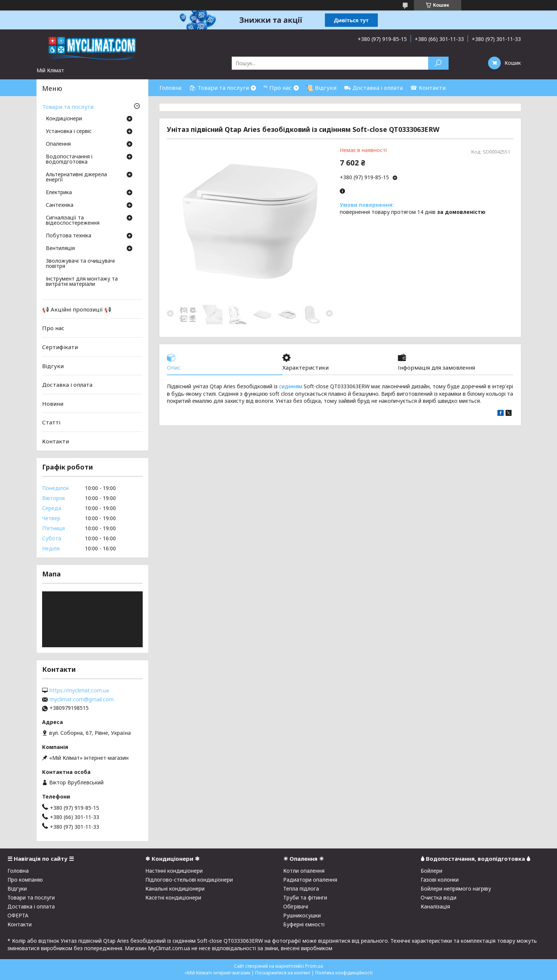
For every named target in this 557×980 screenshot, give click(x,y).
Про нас (53, 328)
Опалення (58, 144)
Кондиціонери (64, 119)
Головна (170, 88)
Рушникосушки (302, 915)
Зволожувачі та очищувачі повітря (80, 264)
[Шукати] (438, 63)
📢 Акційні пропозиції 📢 (77, 309)
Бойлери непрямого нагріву (456, 889)
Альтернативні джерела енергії (76, 177)
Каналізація (435, 906)
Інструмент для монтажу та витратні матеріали (82, 282)
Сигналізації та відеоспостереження (73, 221)
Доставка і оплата (67, 385)
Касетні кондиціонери (173, 897)
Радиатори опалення (310, 880)
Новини (53, 404)
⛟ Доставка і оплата (373, 88)
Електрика (59, 193)
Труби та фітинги (305, 897)
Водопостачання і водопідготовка (69, 159)
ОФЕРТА (18, 915)
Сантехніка (60, 205)
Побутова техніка (69, 236)
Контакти (56, 441)
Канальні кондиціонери (175, 889)
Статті (51, 422)
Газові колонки (440, 880)
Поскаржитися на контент (283, 973)
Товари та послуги (68, 107)
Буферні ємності (304, 924)
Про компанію (25, 880)
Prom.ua (314, 966)
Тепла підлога (301, 889)
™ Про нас (278, 88)
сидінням (291, 386)
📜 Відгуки (321, 88)
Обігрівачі (296, 906)
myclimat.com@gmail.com (82, 699)
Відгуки (53, 366)
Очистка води (439, 897)
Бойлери (431, 871)
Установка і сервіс (69, 132)
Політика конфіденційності (344, 973)
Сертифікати (60, 347)
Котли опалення (304, 871)
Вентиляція (60, 249)
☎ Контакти (428, 88)
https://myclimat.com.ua (79, 690)
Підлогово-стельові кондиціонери (189, 880)
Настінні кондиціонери (174, 871)
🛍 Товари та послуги (219, 88)
